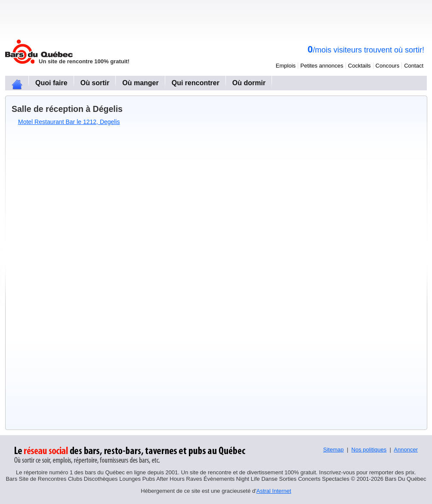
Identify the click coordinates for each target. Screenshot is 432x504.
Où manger (140, 83)
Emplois (286, 66)
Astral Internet (274, 491)
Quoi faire (51, 83)
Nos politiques (369, 450)
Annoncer (406, 450)
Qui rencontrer (196, 83)
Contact (414, 66)
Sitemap (333, 450)
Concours (388, 66)
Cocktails (359, 66)
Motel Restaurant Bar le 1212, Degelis (69, 122)
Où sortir (95, 83)
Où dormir (249, 83)
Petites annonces (322, 66)
